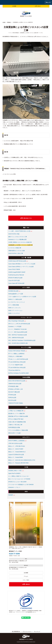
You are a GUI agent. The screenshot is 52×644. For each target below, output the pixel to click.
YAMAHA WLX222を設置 (15, 384)
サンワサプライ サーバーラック (17, 302)
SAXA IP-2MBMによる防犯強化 (16, 441)
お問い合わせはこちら (26, 218)
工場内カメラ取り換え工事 (15, 425)
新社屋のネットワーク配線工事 (16, 414)
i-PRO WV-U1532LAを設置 (15, 443)
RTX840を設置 (12, 395)
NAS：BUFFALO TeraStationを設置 (18, 335)
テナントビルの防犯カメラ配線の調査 (18, 430)
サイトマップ (37, 631)
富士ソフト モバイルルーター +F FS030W (19, 479)
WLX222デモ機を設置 (14, 392)
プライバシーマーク (27, 631)
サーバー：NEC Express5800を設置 (18, 332)
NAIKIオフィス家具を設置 (15, 299)
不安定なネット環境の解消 (15, 356)
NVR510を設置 (12, 398)
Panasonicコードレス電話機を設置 (17, 239)
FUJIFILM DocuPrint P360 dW (16, 275)
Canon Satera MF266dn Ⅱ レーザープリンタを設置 (22, 264)
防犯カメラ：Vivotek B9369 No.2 (17, 452)
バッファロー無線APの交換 (15, 365)
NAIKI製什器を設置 (13, 291)
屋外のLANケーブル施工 (15, 433)
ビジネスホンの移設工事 (15, 248)
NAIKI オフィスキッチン (15, 308)
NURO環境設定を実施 (14, 427)
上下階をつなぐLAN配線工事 (16, 411)
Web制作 (11, 495)
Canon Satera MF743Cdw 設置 (16, 283)
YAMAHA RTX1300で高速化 (16, 403)
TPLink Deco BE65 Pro (14, 370)
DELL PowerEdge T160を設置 (16, 321)
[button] (48, 2)
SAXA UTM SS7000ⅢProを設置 (17, 381)
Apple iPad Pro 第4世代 (14, 473)
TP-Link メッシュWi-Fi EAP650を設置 (18, 359)
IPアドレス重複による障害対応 (16, 354)
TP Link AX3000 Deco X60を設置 (17, 362)
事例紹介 (9, 22)
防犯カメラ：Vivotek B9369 (16, 457)
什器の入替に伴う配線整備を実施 (17, 422)
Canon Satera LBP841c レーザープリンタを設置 (21, 267)
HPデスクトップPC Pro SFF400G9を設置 (19, 324)
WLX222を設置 (12, 400)
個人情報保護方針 (16, 631)
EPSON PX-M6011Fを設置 (15, 278)
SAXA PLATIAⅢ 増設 (14, 234)
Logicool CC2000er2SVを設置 (16, 455)
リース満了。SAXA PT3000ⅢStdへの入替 (19, 231)
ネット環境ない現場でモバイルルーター (19, 476)
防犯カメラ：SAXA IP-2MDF (16, 449)
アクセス (26, 576)
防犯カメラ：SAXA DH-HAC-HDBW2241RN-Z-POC (22, 460)
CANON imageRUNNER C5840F (17, 272)
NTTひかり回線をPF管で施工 (16, 419)
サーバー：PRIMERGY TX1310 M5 (17, 329)
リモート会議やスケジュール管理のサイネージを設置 (22, 297)
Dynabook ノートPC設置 (15, 326)
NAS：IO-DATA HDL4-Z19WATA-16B (18, 343)
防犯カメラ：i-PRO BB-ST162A (17, 446)
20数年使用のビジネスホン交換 (17, 251)
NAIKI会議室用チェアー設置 (16, 294)
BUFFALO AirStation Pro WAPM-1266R (18, 373)
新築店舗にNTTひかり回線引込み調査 (18, 416)
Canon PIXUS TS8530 (14, 269)
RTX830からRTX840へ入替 (15, 389)
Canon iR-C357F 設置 (14, 281)
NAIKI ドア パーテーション (15, 311)
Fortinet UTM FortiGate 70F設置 (17, 351)
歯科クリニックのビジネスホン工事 (18, 237)
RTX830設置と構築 (13, 386)
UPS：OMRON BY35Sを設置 (16, 338)
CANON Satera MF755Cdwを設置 (17, 261)
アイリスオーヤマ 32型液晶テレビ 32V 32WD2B (21, 485)
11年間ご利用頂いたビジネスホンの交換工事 (20, 242)
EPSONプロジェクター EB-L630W (17, 482)
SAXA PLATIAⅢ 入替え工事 (16, 253)
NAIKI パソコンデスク (14, 313)
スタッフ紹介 (26, 580)
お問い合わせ (38, 6)
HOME (4, 22)
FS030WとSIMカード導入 (15, 471)
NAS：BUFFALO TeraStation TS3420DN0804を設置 (22, 340)
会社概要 (14, 6)
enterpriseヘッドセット (14, 487)
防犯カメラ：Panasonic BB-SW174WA (18, 463)
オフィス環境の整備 (14, 305)
